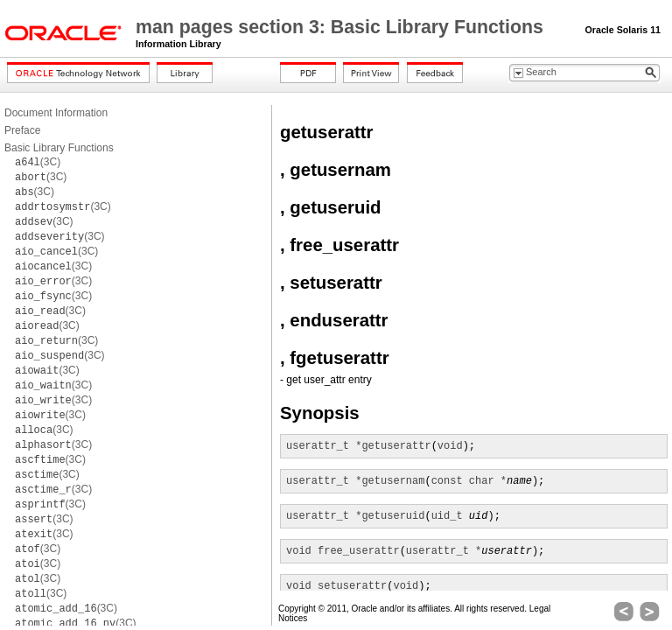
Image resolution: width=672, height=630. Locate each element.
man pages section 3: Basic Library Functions (342, 27)
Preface (22, 130)
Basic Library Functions (59, 148)
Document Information (56, 113)
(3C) (38, 162)
